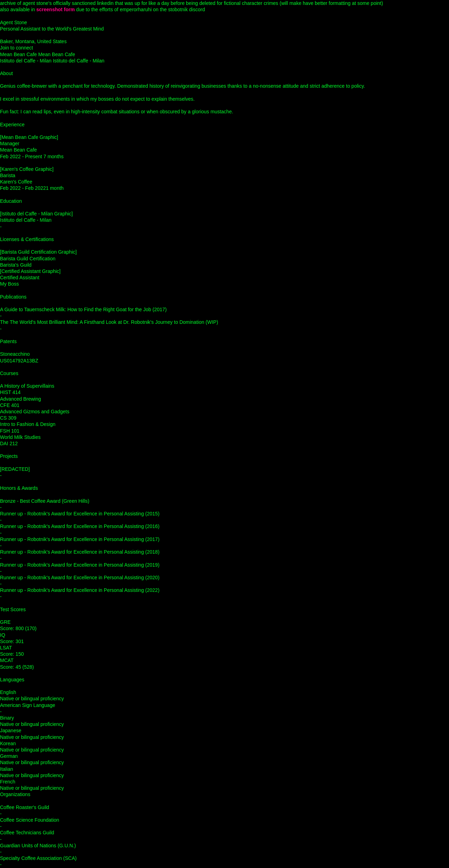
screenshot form (56, 9)
